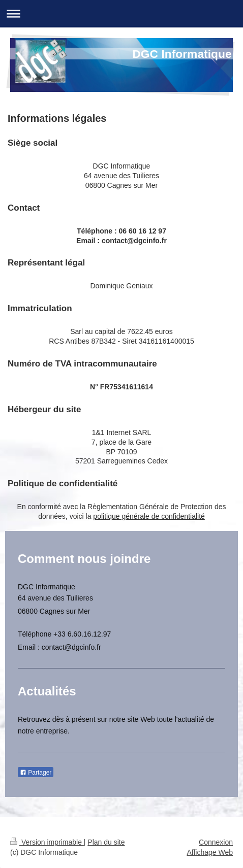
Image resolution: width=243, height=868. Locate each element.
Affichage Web (210, 852)
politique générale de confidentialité (149, 516)
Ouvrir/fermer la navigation (121, 13)
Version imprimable (47, 842)
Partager (36, 773)
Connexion (216, 842)
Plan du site (106, 842)
